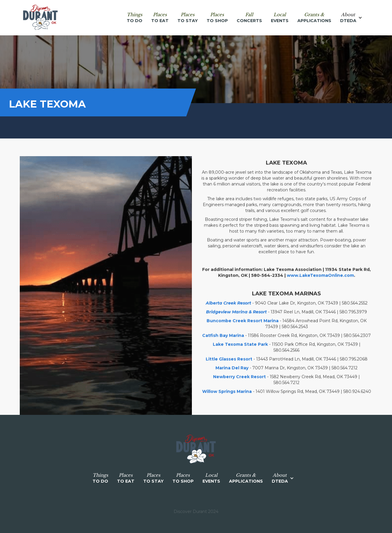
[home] (40, 18)
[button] (354, 18)
